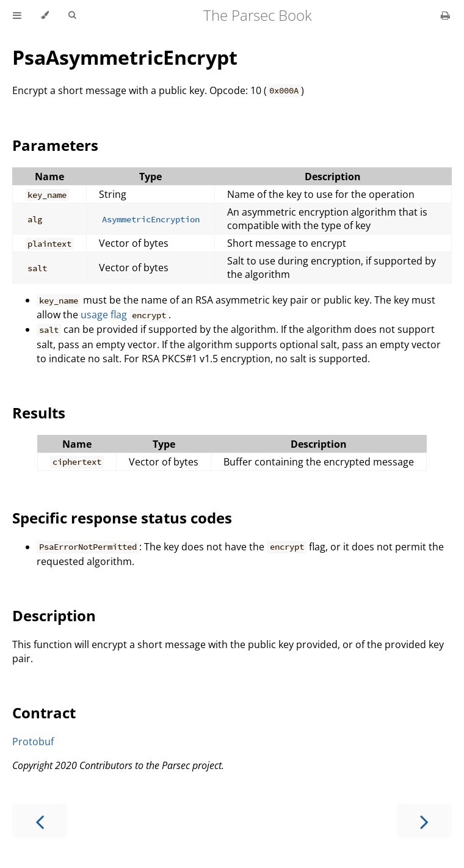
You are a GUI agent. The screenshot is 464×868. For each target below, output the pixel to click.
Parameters (55, 145)
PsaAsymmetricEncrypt (125, 57)
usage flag (104, 315)
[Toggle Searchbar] (72, 15)
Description (54, 615)
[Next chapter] (424, 821)
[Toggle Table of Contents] (17, 15)
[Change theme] (45, 15)
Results (39, 413)
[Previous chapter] (40, 821)
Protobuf (33, 742)
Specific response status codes (122, 518)
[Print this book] (445, 15)
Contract (44, 713)
